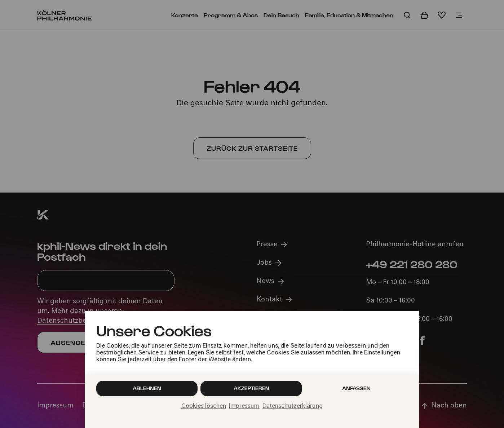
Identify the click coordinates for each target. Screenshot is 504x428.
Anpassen (356, 388)
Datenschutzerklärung (293, 406)
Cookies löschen (204, 406)
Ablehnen (147, 388)
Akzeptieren (251, 388)
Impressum (244, 406)
